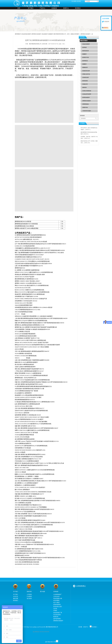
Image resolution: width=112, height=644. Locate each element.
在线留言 (54, 8)
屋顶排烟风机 (57, 604)
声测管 (55, 611)
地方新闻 (29, 598)
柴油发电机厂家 (58, 613)
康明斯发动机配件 (85, 34)
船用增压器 (85, 61)
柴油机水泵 (85, 84)
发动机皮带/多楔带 (87, 94)
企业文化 (16, 596)
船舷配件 (85, 64)
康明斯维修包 (86, 104)
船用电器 (85, 47)
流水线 (55, 609)
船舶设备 (85, 87)
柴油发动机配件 (86, 44)
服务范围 (16, 598)
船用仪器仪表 (86, 51)
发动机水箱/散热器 (87, 91)
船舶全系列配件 (75, 34)
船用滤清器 (85, 81)
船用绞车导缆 (86, 57)
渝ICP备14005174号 (51, 642)
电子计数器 (56, 602)
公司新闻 (29, 594)
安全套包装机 (57, 615)
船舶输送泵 (85, 67)
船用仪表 (56, 617)
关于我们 (31, 8)
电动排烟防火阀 (58, 598)
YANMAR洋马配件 (87, 111)
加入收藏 (74, 1)
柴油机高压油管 (86, 71)
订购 (62, 221)
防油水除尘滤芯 (58, 607)
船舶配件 (85, 54)
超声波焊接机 (57, 619)
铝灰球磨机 (56, 600)
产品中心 (42, 8)
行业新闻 (29, 596)
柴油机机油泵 (86, 77)
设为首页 (79, 1)
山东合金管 (56, 596)
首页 (19, 8)
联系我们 (78, 8)
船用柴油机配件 (86, 97)
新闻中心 (66, 8)
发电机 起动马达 (86, 74)
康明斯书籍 (85, 107)
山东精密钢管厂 (58, 594)
